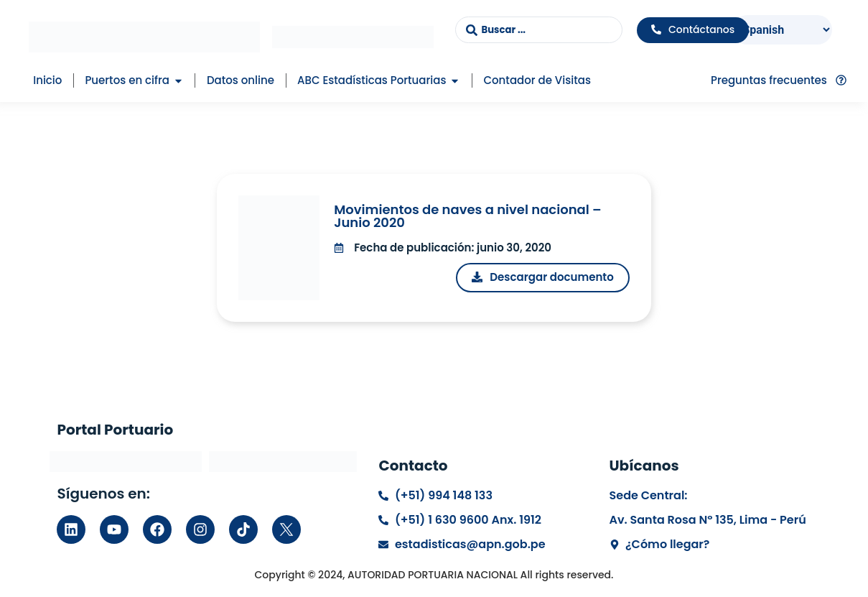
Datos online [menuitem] (241, 80)
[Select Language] (783, 30)
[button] (178, 81)
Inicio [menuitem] (47, 80)
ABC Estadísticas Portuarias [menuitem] (372, 80)
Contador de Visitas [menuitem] (537, 80)
